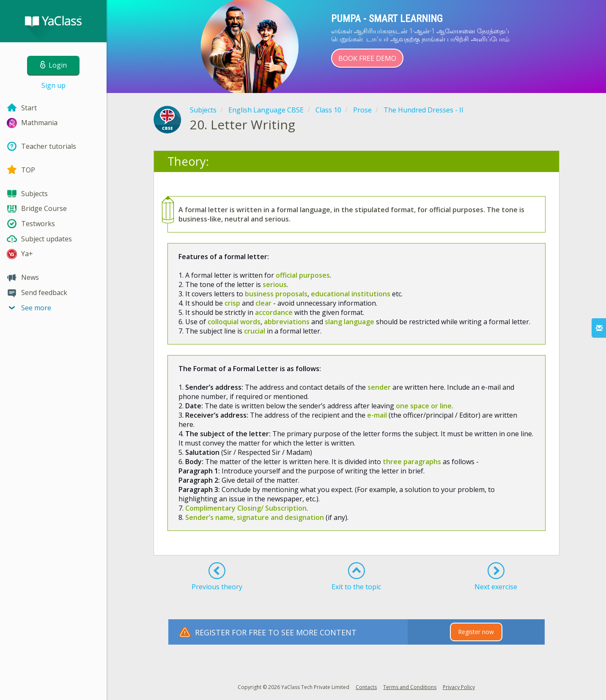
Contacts (366, 687)
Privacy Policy (459, 687)
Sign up (53, 85)
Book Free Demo (367, 58)
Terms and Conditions (410, 687)
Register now (476, 632)
